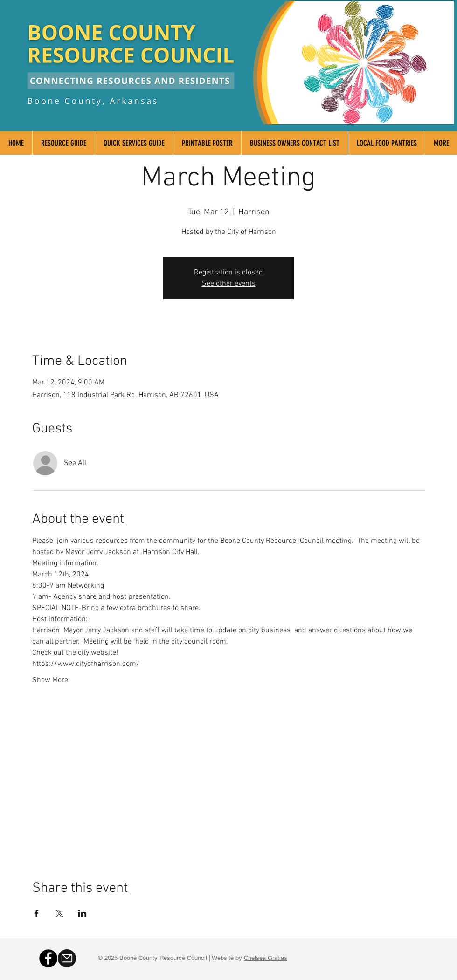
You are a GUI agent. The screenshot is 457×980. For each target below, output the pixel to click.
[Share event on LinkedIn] (82, 913)
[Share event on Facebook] (37, 913)
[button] (441, 143)
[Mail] (67, 958)
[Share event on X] (59, 913)
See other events (229, 284)
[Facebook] (48, 958)
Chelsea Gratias (266, 958)
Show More (50, 680)
